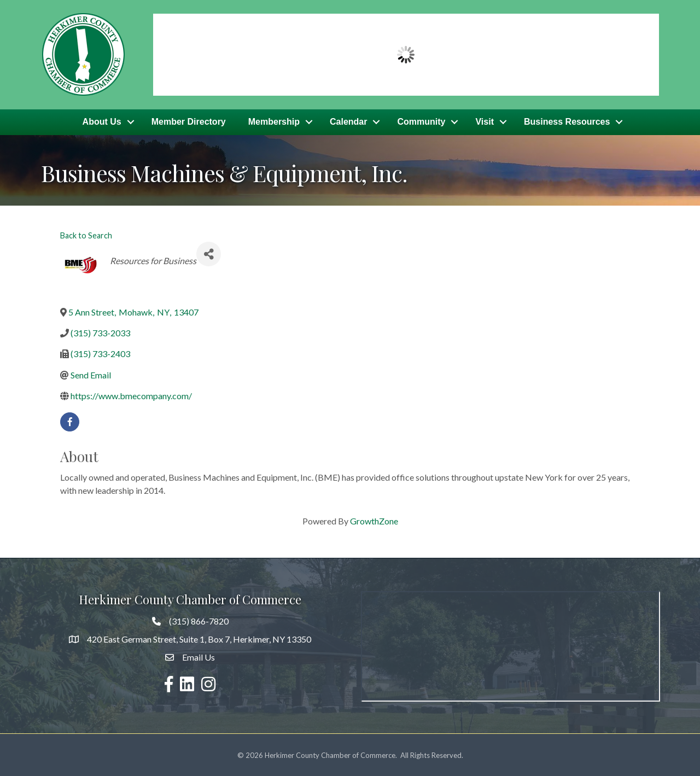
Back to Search (86, 234)
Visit (485, 122)
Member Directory (189, 122)
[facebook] (70, 421)
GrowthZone (374, 520)
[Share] (209, 253)
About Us (102, 122)
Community (421, 122)
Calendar (348, 122)
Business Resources (567, 122)
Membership (274, 122)
